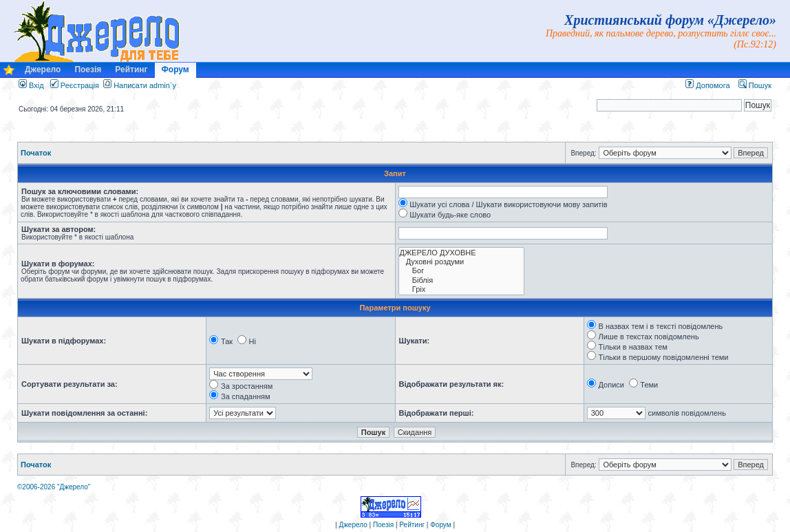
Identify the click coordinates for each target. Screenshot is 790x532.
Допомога (707, 85)
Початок (36, 153)
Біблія (461, 280)
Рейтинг (131, 70)
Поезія (88, 70)
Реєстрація (75, 85)
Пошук (755, 85)
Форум (175, 70)
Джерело (43, 70)
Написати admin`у (145, 85)
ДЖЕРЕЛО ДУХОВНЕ (461, 253)
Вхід (31, 85)
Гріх (461, 289)
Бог (461, 271)
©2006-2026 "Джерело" (54, 487)
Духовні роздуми (461, 262)
